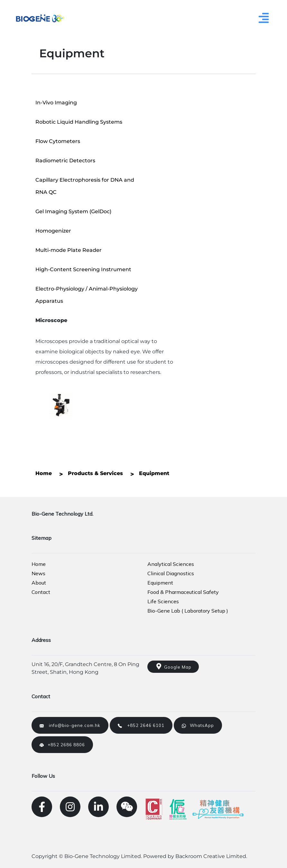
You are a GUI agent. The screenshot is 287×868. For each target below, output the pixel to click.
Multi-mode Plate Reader (69, 250)
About (39, 583)
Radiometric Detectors (65, 161)
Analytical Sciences (171, 564)
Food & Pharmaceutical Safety (183, 592)
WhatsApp (198, 725)
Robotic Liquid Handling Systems (79, 122)
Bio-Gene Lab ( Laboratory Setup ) (188, 611)
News (38, 573)
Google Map (173, 666)
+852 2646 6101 (141, 725)
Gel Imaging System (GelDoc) (73, 211)
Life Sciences (163, 601)
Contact (41, 592)
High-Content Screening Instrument (83, 269)
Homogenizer (53, 231)
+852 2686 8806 (62, 745)
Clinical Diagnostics (171, 573)
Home (39, 564)
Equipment (160, 583)
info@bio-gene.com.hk (70, 725)
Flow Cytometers (58, 141)
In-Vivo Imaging (56, 103)
